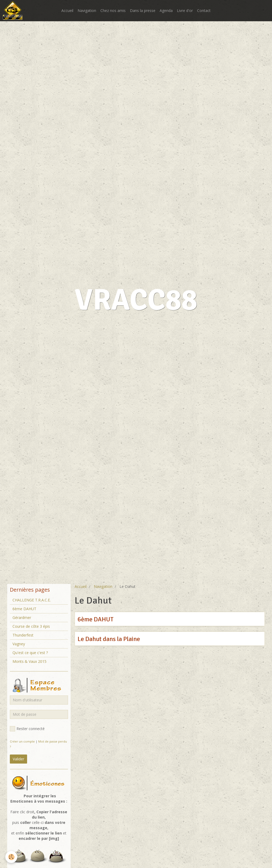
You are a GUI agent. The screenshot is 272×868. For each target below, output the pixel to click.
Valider (18, 759)
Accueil (67, 10)
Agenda (166, 10)
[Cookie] (11, 857)
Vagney (19, 644)
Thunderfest (23, 635)
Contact (204, 10)
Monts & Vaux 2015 (29, 661)
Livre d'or (185, 10)
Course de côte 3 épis (31, 626)
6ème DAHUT (95, 619)
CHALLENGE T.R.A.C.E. (32, 600)
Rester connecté (27, 729)
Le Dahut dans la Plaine (109, 639)
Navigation (87, 10)
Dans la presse (143, 10)
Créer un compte (22, 741)
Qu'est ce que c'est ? (30, 653)
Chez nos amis (113, 10)
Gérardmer (22, 618)
